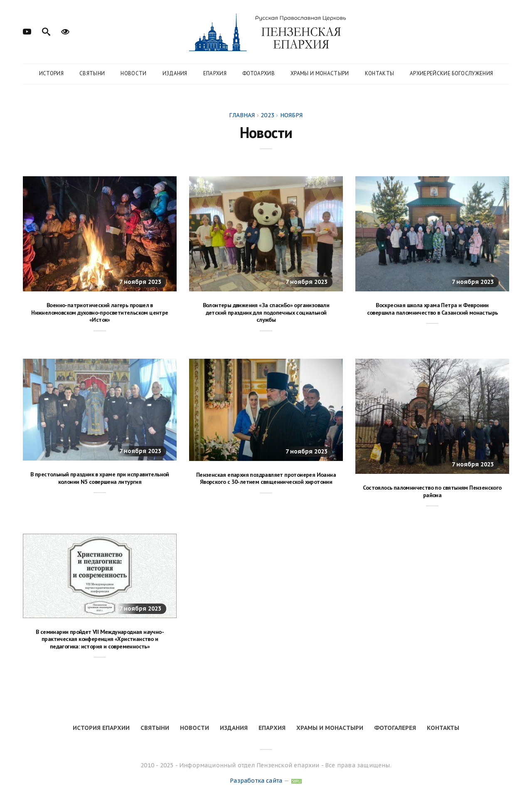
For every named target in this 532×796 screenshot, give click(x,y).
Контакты (380, 73)
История (51, 73)
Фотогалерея (395, 728)
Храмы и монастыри (320, 73)
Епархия (215, 73)
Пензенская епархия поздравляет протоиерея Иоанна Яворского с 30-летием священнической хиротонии (266, 478)
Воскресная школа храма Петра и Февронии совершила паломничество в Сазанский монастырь (432, 309)
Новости (133, 73)
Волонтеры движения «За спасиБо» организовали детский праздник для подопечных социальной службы (266, 312)
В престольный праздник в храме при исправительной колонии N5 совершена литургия (100, 478)
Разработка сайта (256, 781)
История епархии (101, 728)
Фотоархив (259, 73)
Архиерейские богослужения (451, 73)
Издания (175, 73)
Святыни (92, 73)
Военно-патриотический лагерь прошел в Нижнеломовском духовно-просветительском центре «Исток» (100, 312)
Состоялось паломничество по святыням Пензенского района (432, 491)
